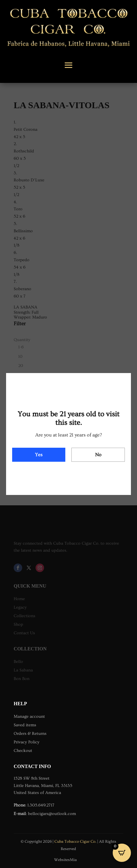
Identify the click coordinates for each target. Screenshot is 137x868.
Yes (39, 455)
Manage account (29, 717)
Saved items (25, 725)
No (98, 455)
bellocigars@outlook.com (52, 814)
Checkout (23, 751)
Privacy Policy (27, 742)
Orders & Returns (30, 734)
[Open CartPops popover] (122, 853)
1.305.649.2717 (41, 805)
